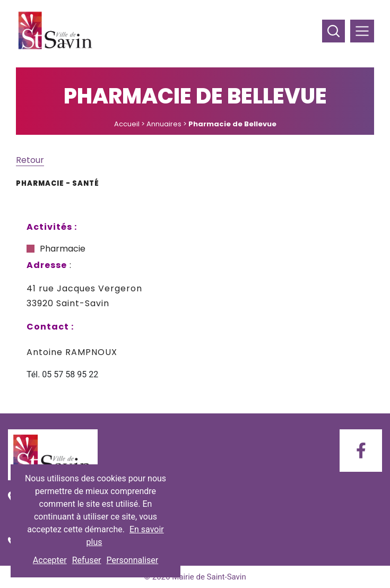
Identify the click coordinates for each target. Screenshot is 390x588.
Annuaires (164, 124)
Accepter (50, 560)
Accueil (127, 124)
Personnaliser (133, 560)
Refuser (87, 560)
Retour (30, 160)
